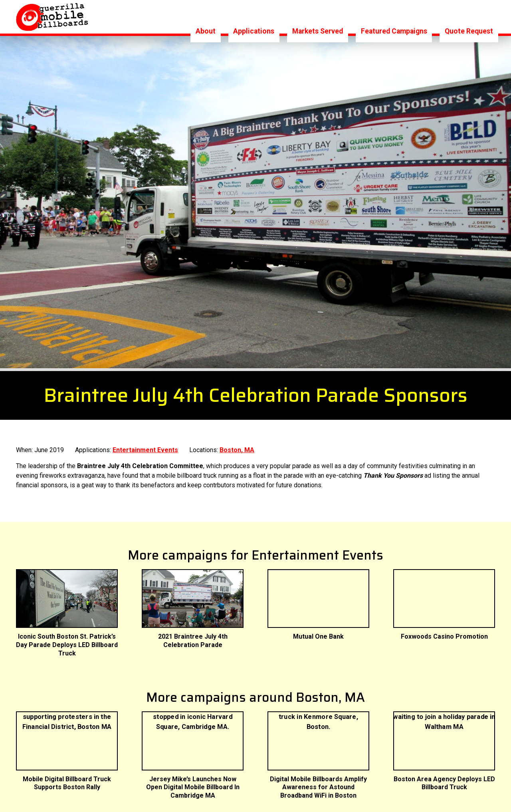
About (206, 16)
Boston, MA (237, 463)
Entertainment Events (145, 463)
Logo (52, 17)
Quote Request (469, 16)
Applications (254, 16)
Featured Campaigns (394, 16)
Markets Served (318, 16)
